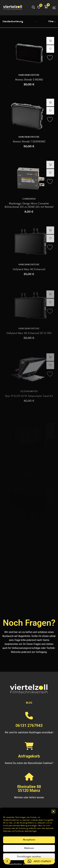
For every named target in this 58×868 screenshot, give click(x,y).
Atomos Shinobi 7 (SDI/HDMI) (29, 151)
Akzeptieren (29, 840)
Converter (29, 211)
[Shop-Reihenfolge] (20, 21)
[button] (53, 811)
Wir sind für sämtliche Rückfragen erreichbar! (29, 732)
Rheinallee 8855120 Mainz (29, 789)
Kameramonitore (29, 76)
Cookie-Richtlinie (15, 864)
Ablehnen (29, 848)
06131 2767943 (29, 726)
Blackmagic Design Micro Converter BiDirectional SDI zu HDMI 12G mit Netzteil (29, 218)
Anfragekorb (29, 756)
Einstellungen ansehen (29, 857)
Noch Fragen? (29, 623)
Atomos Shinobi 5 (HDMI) (29, 80)
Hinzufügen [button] (50, 41)
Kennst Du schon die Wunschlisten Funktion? (29, 763)
